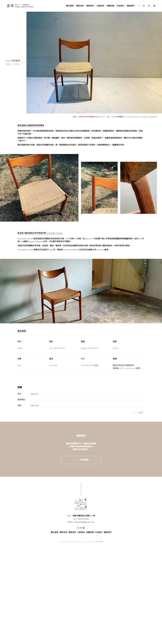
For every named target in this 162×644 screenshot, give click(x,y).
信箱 (19, 405)
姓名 (19, 394)
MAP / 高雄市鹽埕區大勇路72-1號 (81, 516)
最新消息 (80, 6)
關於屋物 (70, 6)
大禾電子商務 (98, 542)
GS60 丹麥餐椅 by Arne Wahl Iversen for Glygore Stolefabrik (134, 117)
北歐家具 (100, 6)
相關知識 (110, 6)
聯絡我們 (131, 6)
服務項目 (90, 6)
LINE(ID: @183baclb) (127, 368)
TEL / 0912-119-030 (81, 519)
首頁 (75, 117)
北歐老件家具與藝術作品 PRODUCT (92, 117)
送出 (141, 413)
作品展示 (120, 6)
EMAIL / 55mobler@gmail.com (81, 522)
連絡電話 (21, 400)
